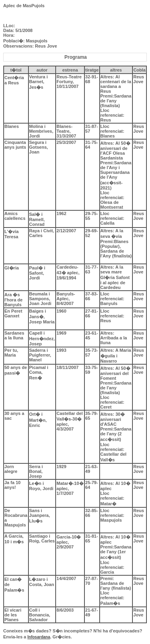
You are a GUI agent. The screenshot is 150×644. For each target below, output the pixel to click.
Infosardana (39, 637)
